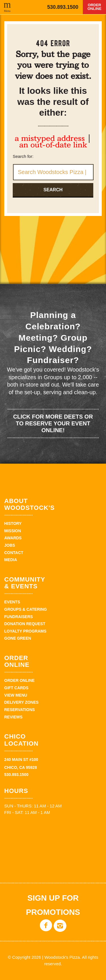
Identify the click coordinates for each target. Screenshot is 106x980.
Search (53, 190)
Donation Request (25, 624)
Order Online (94, 7)
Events (12, 602)
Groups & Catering (26, 609)
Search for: (23, 156)
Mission (13, 531)
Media (11, 560)
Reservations (20, 710)
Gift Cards (16, 688)
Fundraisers (19, 617)
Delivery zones (21, 702)
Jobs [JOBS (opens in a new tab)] (10, 545)
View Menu (16, 695)
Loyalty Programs (25, 631)
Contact (14, 553)
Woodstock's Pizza (24, 7)
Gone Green (18, 638)
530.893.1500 (63, 7)
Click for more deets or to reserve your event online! (53, 423)
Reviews (13, 717)
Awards (13, 538)
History (13, 523)
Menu (7, 11)
